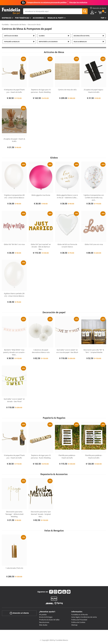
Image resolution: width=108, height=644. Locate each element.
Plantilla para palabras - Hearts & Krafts (67, 457)
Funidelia (5, 24)
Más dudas (43, 625)
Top (102, 18)
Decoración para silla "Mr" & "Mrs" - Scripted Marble (94, 351)
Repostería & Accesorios (48, 42)
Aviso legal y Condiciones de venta (84, 617)
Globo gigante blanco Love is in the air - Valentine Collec (67, 196)
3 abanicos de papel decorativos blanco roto (41, 351)
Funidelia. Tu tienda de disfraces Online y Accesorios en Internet (11, 11)
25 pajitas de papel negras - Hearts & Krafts (94, 91)
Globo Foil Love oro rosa (94, 244)
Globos (42, 36)
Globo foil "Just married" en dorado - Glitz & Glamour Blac (41, 247)
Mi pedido (43, 615)
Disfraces (7, 18)
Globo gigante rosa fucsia (41, 195)
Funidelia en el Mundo (80, 615)
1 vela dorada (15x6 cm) (14, 568)
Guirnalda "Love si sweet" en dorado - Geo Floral (14, 400)
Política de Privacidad (79, 620)
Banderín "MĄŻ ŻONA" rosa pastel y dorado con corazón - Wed (14, 352)
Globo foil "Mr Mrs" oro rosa (14, 244)
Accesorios (38, 18)
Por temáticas (22, 18)
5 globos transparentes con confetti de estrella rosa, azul (94, 198)
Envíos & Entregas (46, 617)
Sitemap (74, 625)
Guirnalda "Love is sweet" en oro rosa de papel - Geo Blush (67, 351)
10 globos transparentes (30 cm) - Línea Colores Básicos (14, 196)
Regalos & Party (56, 18)
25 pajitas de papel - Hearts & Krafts (14, 140)
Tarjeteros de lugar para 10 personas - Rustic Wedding (41, 91)
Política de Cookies (78, 622)
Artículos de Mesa (11, 36)
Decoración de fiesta (18, 24)
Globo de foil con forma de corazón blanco (67, 246)
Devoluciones (44, 622)
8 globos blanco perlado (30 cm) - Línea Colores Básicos (14, 295)
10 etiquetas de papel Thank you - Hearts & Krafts (14, 91)
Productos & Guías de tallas (49, 620)
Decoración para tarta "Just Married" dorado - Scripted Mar (41, 514)
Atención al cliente (19, 613)
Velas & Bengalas (80, 42)
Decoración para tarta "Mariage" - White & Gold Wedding (14, 514)
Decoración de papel (82, 36)
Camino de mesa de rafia (67, 90)
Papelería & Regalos (12, 42)
